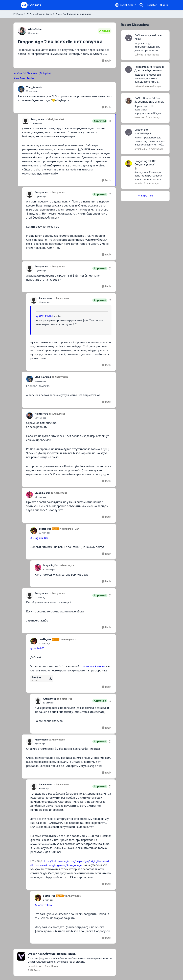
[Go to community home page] (31, 5)
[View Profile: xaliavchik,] (129, 69)
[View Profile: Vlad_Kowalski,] (21, 89)
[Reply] (106, 61)
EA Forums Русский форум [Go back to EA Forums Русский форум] (39, 14)
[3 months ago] (152, 55)
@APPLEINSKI (45, 316)
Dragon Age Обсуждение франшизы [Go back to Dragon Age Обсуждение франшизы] (73, 14)
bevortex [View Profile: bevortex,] (139, 117)
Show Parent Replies (24, 78)
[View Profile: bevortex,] (129, 101)
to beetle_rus (67, 566)
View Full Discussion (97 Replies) (32, 73)
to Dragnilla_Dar (70, 529)
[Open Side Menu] (15, 5)
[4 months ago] (155, 149)
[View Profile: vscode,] (129, 164)
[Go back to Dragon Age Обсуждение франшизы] (70, 954)
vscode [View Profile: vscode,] (138, 184)
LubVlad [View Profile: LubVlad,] (139, 55)
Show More (145, 196)
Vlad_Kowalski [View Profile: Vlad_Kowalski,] (34, 87)
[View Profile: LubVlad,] (129, 38)
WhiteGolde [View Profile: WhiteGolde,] (35, 29)
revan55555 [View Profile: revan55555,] (141, 149)
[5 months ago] (151, 184)
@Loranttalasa (43, 905)
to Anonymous (57, 192)
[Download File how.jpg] (50, 679)
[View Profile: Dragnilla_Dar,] (30, 495)
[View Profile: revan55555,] (129, 132)
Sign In (164, 5)
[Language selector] (126, 5)
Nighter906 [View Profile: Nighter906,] (41, 414)
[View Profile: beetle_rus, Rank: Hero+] (34, 531)
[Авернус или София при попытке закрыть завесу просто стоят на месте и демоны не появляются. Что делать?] (150, 176)
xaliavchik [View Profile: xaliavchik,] (140, 86)
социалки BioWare (93, 666)
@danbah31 (37, 648)
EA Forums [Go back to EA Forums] (18, 14)
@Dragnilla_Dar (39, 538)
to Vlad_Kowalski (54, 119)
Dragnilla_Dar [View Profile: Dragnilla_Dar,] (42, 493)
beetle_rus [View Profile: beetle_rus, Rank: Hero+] (45, 529)
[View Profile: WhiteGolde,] (22, 31)
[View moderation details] (110, 121)
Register (152, 5)
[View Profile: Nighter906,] (30, 416)
